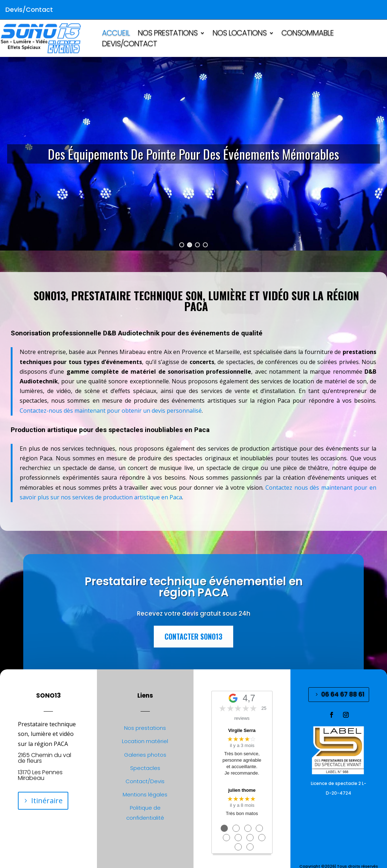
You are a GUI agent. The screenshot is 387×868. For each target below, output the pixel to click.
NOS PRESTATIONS (168, 34)
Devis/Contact (129, 45)
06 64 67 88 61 (343, 694)
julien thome (242, 790)
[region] (193, 154)
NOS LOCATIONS (239, 34)
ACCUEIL (116, 34)
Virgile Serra (242, 730)
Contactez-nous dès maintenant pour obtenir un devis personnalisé (111, 411)
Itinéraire (47, 801)
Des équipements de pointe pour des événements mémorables (193, 154)
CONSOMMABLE (308, 34)
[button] (193, 154)
